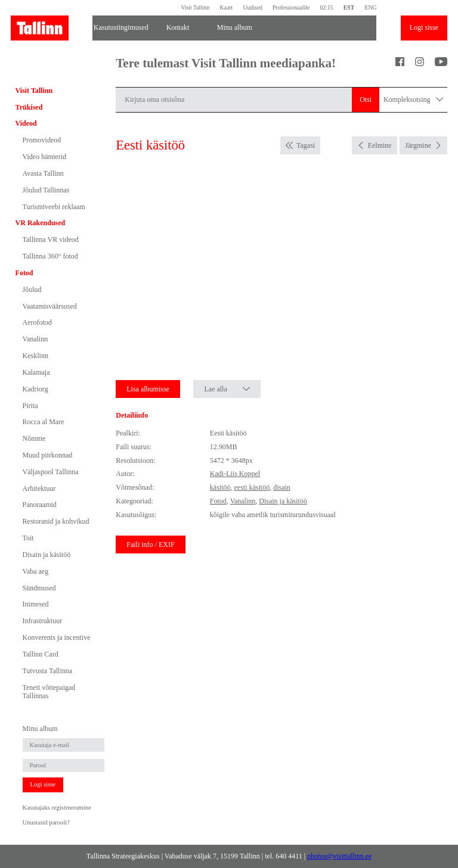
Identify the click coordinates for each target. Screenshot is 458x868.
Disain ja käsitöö (47, 555)
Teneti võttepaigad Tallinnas (49, 692)
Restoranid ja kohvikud (56, 521)
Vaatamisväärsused (50, 306)
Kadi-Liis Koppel (235, 474)
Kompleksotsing (413, 100)
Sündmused (39, 588)
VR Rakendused (41, 223)
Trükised (29, 107)
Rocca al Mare (44, 422)
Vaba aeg (36, 571)
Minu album (235, 27)
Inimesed (36, 604)
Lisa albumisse (148, 389)
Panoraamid (40, 505)
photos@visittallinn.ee (339, 856)
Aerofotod (37, 322)
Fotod (24, 273)
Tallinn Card (41, 654)
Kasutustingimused (121, 27)
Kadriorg (35, 389)
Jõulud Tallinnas (46, 190)
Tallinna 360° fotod (50, 256)
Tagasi (306, 145)
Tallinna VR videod (51, 239)
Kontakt (178, 27)
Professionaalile (291, 7)
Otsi (366, 99)
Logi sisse (424, 27)
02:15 (326, 7)
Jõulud (32, 290)
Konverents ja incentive (57, 637)
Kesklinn (35, 356)
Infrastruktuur (43, 621)
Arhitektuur (39, 489)
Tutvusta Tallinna (48, 671)
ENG (370, 7)
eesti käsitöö (252, 487)
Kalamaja (36, 372)
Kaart (227, 7)
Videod (26, 123)
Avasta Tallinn (43, 173)
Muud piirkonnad (48, 455)
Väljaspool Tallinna (51, 472)
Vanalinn (35, 339)
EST (349, 7)
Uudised (252, 7)
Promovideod (42, 140)
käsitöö (220, 487)
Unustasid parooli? (46, 822)
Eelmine (380, 145)
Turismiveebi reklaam (54, 207)
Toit (28, 538)
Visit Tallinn (195, 7)
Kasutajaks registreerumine (57, 808)
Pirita (30, 406)
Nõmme (34, 438)
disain (282, 487)
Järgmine (418, 145)
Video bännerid (45, 157)
